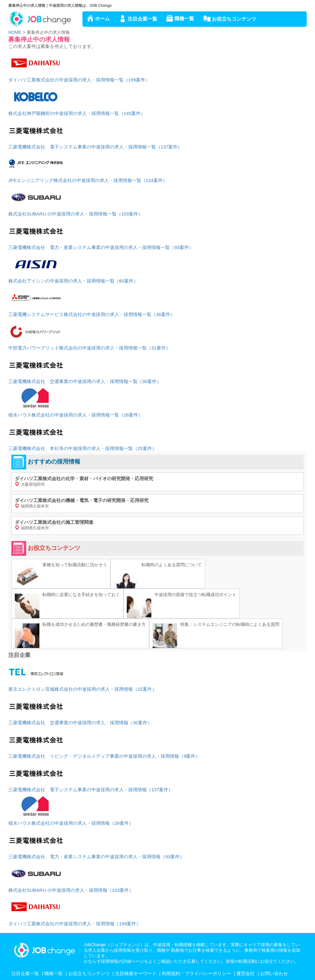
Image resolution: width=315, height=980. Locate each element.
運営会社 (245, 973)
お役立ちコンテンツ (234, 19)
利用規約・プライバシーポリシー (196, 973)
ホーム (102, 19)
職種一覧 (184, 19)
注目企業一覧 (142, 19)
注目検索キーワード (136, 973)
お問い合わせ (274, 973)
